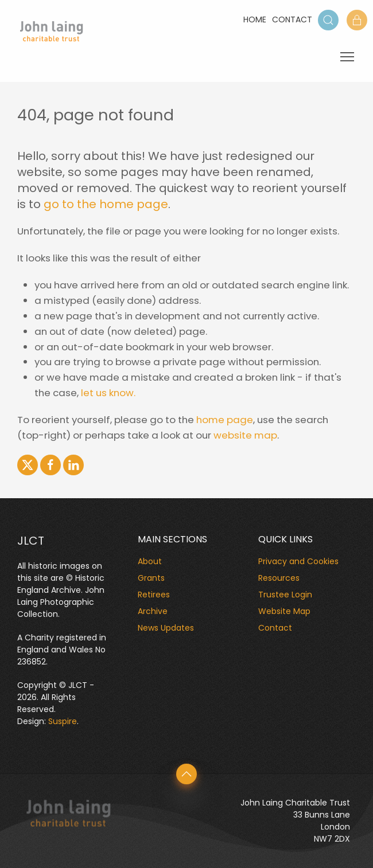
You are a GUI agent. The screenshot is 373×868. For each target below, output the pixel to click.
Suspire (63, 721)
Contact (292, 19)
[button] (328, 20)
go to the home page (106, 204)
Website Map (284, 611)
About (150, 561)
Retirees (154, 595)
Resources (279, 578)
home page (225, 420)
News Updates (166, 628)
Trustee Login (285, 595)
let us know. (108, 393)
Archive (153, 611)
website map (245, 435)
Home (255, 19)
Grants (151, 578)
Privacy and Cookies (298, 561)
